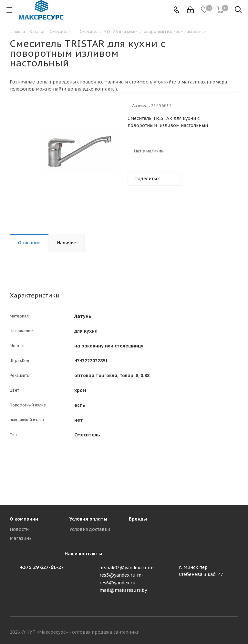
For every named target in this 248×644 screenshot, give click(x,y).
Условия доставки (90, 529)
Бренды (138, 519)
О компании (24, 519)
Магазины (21, 538)
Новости (19, 529)
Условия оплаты (88, 519)
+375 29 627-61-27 (42, 567)
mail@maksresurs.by (123, 590)
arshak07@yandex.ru (123, 568)
